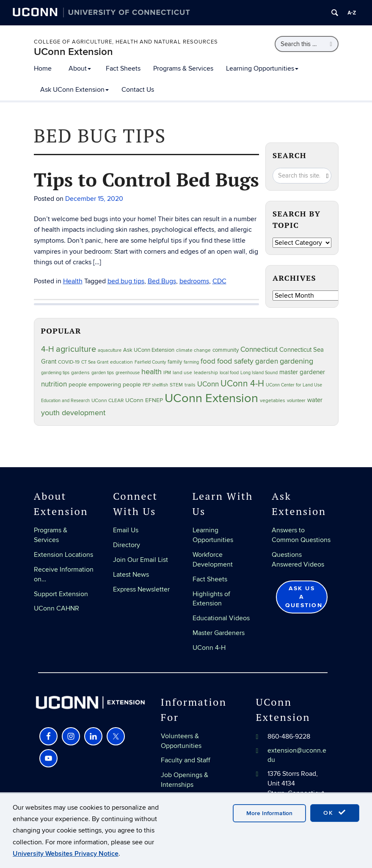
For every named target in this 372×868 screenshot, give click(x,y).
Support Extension (61, 594)
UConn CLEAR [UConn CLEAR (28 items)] (107, 401)
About (80, 68)
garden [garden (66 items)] (267, 361)
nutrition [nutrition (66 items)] (54, 384)
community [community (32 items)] (226, 350)
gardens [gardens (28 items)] (80, 373)
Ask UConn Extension (74, 90)
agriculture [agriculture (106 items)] (76, 349)
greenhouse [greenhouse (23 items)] (128, 373)
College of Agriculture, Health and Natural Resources (126, 42)
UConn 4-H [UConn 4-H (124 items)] (242, 384)
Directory (127, 545)
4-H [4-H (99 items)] (48, 349)
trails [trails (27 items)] (190, 385)
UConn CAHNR (56, 608)
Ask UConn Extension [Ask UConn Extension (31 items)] (149, 350)
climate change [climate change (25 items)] (193, 350)
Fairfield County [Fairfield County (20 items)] (150, 362)
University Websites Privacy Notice (66, 854)
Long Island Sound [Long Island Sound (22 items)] (259, 373)
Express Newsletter (141, 589)
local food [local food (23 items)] (229, 373)
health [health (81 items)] (152, 372)
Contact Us (138, 90)
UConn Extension (73, 52)
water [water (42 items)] (315, 400)
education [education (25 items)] (121, 362)
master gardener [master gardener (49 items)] (302, 372)
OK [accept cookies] (335, 813)
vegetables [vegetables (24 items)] (273, 400)
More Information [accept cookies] (269, 813)
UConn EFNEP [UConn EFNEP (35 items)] (144, 400)
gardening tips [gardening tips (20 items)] (55, 373)
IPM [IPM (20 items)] (167, 373)
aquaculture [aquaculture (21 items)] (110, 350)
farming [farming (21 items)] (191, 362)
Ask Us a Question (304, 597)
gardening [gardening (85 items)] (296, 361)
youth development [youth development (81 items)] (73, 413)
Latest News (131, 575)
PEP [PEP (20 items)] (146, 385)
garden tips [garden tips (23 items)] (103, 373)
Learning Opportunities (262, 68)
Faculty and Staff (186, 760)
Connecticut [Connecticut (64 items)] (259, 350)
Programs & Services (183, 68)
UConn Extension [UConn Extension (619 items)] (211, 398)
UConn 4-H (209, 648)
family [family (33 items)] (175, 362)
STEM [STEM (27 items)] (176, 385)
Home (43, 68)
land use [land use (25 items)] (182, 372)
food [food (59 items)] (208, 361)
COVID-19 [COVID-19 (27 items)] (69, 362)
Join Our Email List (141, 560)
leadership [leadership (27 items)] (206, 373)
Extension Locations (63, 555)
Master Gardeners (219, 633)
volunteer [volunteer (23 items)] (296, 401)
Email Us (126, 530)
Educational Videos (221, 618)
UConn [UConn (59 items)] (208, 384)
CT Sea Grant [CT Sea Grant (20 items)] (95, 362)
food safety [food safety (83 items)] (235, 361)
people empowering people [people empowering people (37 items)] (105, 385)
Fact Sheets (123, 68)
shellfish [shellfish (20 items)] (160, 385)
